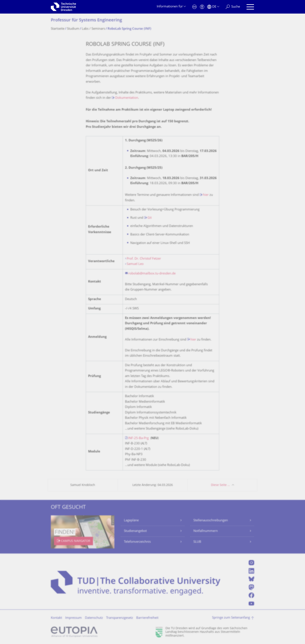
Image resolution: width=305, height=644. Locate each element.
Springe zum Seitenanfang (231, 618)
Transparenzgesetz (120, 618)
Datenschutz (94, 618)
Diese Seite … (220, 485)
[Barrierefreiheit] (202, 7)
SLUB (197, 542)
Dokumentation (127, 98)
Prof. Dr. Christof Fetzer (144, 259)
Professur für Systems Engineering (86, 20)
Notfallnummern (206, 531)
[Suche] (233, 7)
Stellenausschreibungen (211, 521)
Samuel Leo (135, 264)
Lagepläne (131, 521)
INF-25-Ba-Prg (138, 438)
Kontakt (56, 618)
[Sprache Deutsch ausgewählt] (213, 7)
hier (206, 195)
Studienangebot (135, 531)
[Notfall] (194, 7)
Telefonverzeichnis (137, 542)
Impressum (73, 618)
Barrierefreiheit (147, 618)
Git (150, 218)
